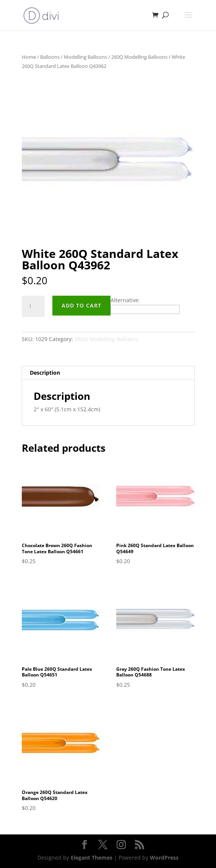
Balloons (50, 57)
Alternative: (125, 300)
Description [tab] (45, 373)
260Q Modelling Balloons (139, 57)
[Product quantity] (33, 306)
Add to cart (81, 305)
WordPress (164, 858)
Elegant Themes (92, 858)
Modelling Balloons (85, 57)
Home (29, 57)
